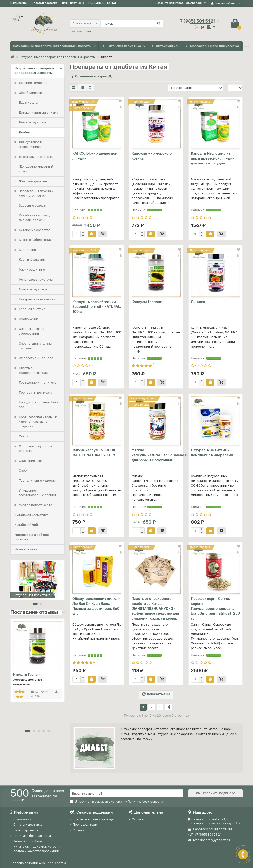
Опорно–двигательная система (36, 346)
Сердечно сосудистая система (36, 448)
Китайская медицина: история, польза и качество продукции (37, 849)
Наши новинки (26, 549)
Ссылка (78, 830)
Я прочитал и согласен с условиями (116, 802)
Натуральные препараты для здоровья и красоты (52, 46)
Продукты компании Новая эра (39, 405)
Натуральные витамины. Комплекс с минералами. (212, 453)
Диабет (25, 132)
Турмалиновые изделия (37, 481)
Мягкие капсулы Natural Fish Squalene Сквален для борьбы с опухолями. (156, 455)
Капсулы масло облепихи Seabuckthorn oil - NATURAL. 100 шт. (97, 307)
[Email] (126, 793)
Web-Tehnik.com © (53, 863)
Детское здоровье (32, 122)
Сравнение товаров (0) (91, 76)
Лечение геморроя (33, 83)
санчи (89, 32)
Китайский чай (165, 46)
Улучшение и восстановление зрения (37, 493)
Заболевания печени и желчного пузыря (36, 193)
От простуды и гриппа (36, 358)
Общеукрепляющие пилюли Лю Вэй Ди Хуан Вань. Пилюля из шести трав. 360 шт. (96, 606)
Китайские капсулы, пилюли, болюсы (34, 218)
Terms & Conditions (28, 841)
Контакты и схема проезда (93, 819)
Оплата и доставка (44, 3)
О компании (19, 3)
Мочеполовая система (36, 279)
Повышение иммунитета (38, 383)
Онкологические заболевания (32, 331)
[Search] (132, 23)
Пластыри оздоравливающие (33, 370)
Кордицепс (27, 250)
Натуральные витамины (37, 299)
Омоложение (29, 319)
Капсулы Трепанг (27, 674)
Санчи (24, 436)
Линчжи (198, 302)
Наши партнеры (73, 3)
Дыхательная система (36, 157)
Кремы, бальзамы (32, 260)
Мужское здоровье (33, 289)
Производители (85, 825)
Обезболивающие (33, 93)
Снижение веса (31, 461)
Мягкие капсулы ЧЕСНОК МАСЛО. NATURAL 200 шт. (94, 453)
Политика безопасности (32, 836)
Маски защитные (32, 270)
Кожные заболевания (35, 240)
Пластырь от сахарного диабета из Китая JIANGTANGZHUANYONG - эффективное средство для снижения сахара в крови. (155, 609)
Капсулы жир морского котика (152, 156)
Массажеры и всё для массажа (212, 46)
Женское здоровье (33, 181)
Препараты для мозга (35, 392)
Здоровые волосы (32, 205)
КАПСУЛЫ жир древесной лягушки (95, 156)
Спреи (24, 471)
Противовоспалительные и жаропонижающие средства (40, 422)
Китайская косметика (121, 46)
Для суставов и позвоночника (30, 144)
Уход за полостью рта (35, 505)
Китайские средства (35, 230)
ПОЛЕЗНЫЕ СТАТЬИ (102, 3)
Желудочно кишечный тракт (36, 169)
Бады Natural (29, 103)
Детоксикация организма (38, 112)
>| (169, 707)
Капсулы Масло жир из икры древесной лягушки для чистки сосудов (213, 158)
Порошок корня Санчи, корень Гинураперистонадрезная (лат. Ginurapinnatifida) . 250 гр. (215, 609)
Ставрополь (194, 3)
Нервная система (32, 309)
